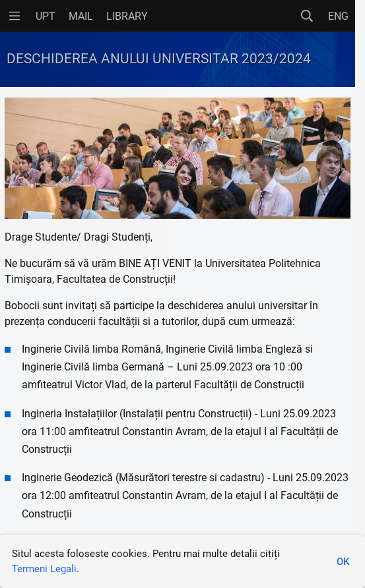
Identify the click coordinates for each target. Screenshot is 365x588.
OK (343, 562)
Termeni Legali (44, 569)
